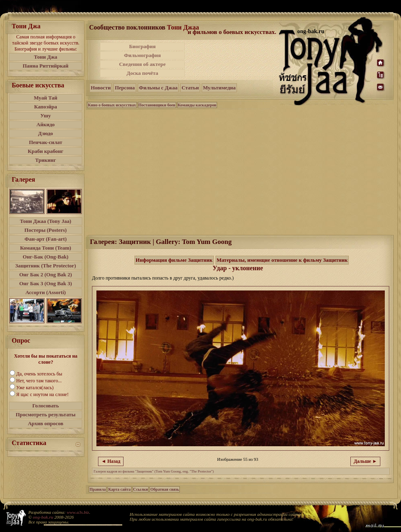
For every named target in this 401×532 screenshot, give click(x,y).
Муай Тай (45, 98)
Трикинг (46, 160)
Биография (143, 46)
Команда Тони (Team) (45, 248)
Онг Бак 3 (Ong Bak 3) (45, 283)
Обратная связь (165, 489)
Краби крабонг (46, 151)
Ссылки (141, 489)
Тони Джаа (183, 27)
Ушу (46, 116)
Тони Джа (46, 57)
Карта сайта (119, 489)
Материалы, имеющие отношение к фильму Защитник (282, 260)
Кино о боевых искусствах (112, 105)
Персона (125, 88)
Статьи (190, 88)
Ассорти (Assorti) (46, 292)
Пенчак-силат (45, 142)
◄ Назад (111, 461)
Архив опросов (46, 423)
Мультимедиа (219, 88)
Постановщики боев (157, 105)
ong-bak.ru (43, 517)
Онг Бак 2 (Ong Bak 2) (45, 274)
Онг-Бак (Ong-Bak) (46, 257)
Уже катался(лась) (35, 388)
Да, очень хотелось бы (39, 374)
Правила (98, 489)
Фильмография (142, 55)
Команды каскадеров (197, 105)
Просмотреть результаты (46, 414)
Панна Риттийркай (46, 66)
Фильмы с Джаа (158, 88)
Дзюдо (46, 133)
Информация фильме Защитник (174, 260)
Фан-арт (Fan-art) (46, 239)
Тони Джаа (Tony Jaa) (46, 221)
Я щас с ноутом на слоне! (42, 394)
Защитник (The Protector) (46, 266)
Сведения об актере (142, 64)
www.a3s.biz (78, 512)
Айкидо (46, 124)
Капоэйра (46, 107)
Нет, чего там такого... (39, 381)
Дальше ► (365, 461)
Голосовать (46, 406)
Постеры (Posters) (45, 230)
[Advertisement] (232, 60)
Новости (101, 88)
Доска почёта (142, 73)
